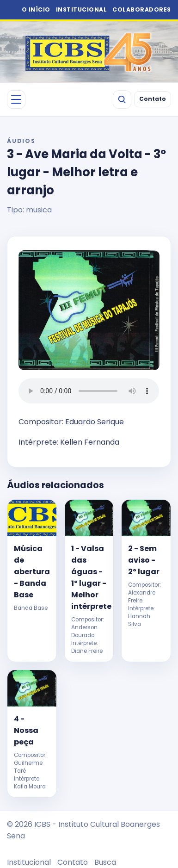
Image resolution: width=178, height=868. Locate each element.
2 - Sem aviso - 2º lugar (144, 560)
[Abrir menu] (16, 99)
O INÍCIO (36, 9)
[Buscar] (122, 99)
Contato (153, 99)
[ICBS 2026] (89, 52)
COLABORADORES (141, 9)
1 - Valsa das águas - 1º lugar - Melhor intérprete (89, 577)
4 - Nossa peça (26, 730)
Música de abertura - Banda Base (32, 572)
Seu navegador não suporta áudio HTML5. (89, 391)
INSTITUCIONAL (81, 9)
